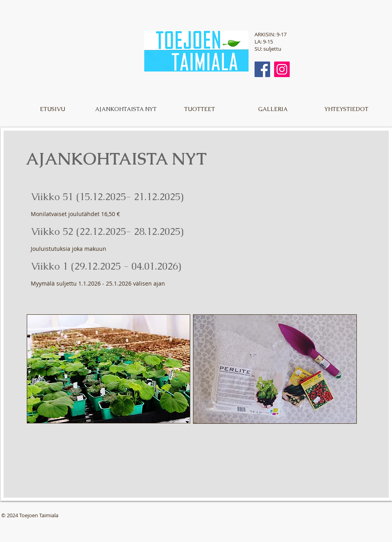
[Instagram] (282, 69)
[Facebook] (262, 69)
